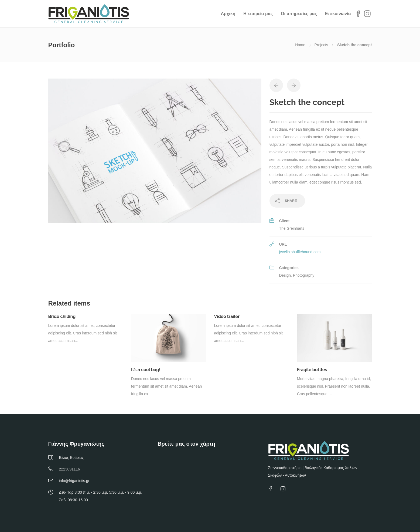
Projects (321, 45)
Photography (304, 275)
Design (285, 275)
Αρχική (228, 14)
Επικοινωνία (338, 14)
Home (300, 45)
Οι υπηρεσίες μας (299, 14)
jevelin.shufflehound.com (300, 252)
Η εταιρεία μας (258, 14)
